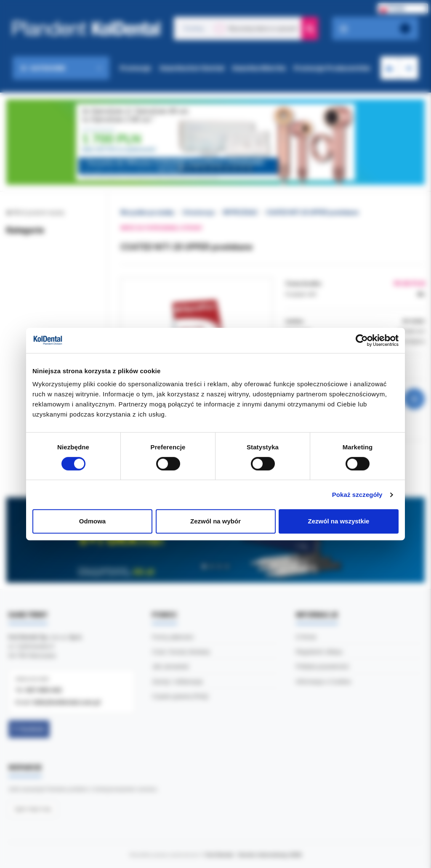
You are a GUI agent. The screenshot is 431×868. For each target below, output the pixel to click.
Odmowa (92, 521)
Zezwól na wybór (215, 521)
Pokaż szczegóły (357, 495)
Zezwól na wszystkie (339, 521)
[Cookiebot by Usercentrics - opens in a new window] (362, 340)
